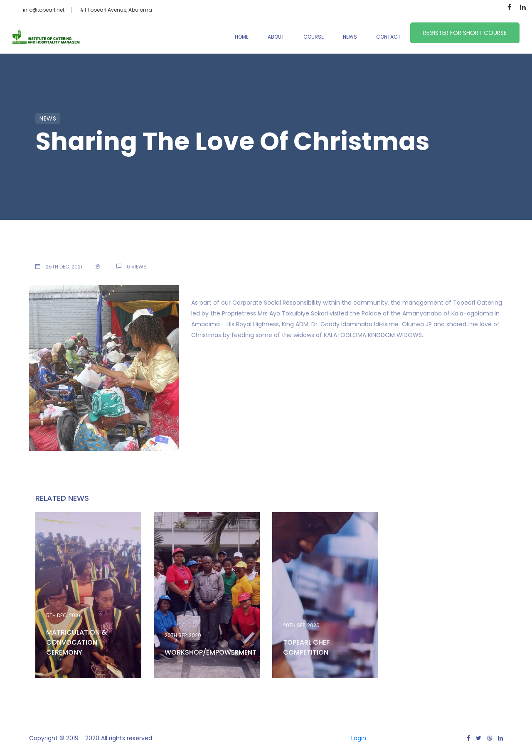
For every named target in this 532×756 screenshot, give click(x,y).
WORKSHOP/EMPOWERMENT (211, 652)
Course (314, 37)
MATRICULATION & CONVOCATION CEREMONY (76, 642)
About (276, 37)
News (350, 37)
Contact (388, 37)
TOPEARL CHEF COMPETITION (306, 647)
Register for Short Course (465, 33)
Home (242, 37)
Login (359, 738)
